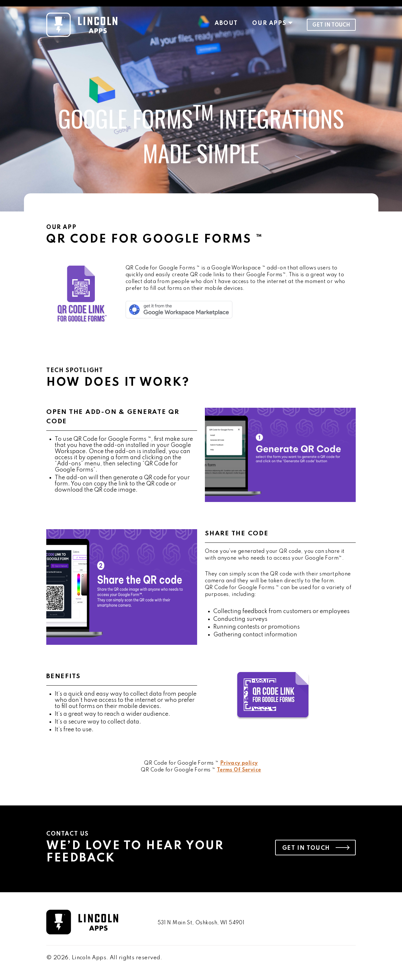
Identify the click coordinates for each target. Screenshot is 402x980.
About (226, 23)
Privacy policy (239, 763)
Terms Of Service (239, 770)
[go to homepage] (95, 923)
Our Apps (269, 23)
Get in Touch (331, 25)
